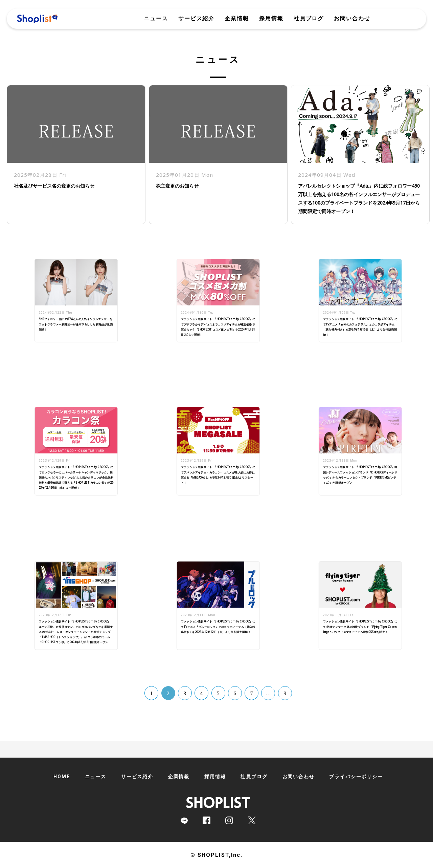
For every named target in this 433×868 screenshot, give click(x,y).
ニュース (156, 19)
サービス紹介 (197, 19)
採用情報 (271, 19)
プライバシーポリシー (356, 777)
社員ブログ (309, 19)
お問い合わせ (352, 19)
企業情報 (237, 19)
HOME (62, 777)
